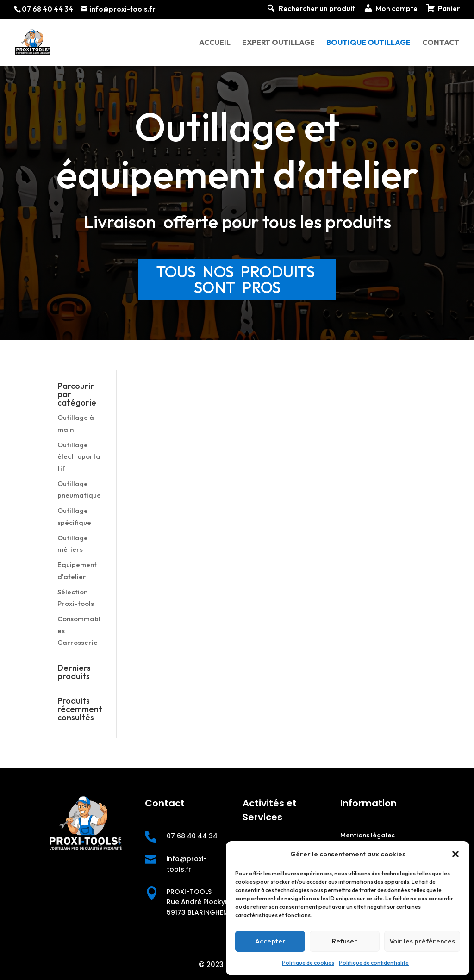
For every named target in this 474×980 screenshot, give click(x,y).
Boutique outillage (368, 43)
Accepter (270, 941)
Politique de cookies (308, 963)
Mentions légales (368, 835)
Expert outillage (278, 43)
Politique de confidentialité (374, 963)
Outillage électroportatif (79, 456)
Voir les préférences (422, 941)
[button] (455, 854)
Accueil (215, 43)
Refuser (345, 941)
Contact (441, 43)
